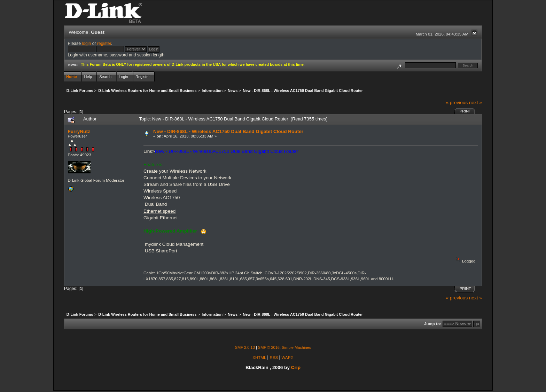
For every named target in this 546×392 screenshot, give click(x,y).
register (104, 44)
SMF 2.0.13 (245, 347)
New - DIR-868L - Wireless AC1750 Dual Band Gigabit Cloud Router (228, 131)
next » (475, 103)
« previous (457, 103)
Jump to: (433, 324)
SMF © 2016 (269, 347)
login (86, 44)
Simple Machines (296, 347)
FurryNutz (79, 131)
